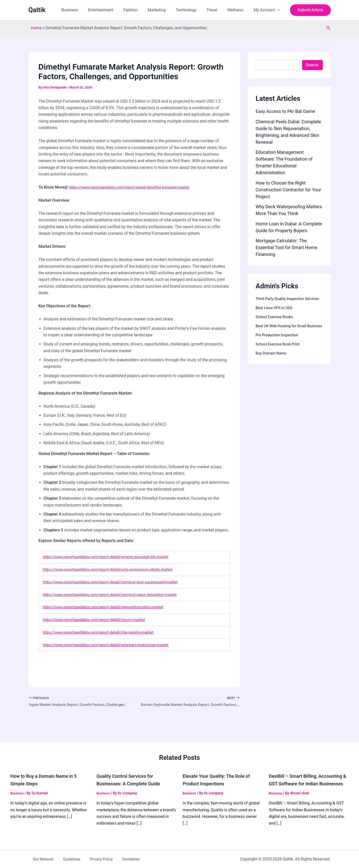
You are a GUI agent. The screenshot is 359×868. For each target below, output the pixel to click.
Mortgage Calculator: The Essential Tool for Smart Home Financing (287, 247)
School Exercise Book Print (280, 356)
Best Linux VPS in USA (276, 314)
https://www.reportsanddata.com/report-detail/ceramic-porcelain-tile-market (111, 557)
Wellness (238, 10)
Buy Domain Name (272, 365)
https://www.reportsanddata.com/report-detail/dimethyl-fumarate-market (135, 187)
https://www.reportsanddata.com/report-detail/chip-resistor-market (103, 632)
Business (85, 10)
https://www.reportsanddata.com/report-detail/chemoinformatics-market (108, 607)
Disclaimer (116, 859)
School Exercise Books (276, 323)
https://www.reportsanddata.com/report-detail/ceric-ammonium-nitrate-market (113, 569)
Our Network (40, 859)
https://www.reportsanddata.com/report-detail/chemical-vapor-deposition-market (116, 595)
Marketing (166, 10)
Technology (193, 10)
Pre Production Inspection (279, 347)
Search (312, 65)
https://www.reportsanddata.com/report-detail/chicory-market (99, 620)
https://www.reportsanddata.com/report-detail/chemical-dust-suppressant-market (116, 582)
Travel (217, 10)
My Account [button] (268, 10)
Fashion (142, 10)
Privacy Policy (90, 859)
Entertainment (114, 10)
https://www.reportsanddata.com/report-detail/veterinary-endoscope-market (111, 645)
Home (36, 28)
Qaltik (37, 10)
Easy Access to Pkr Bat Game (285, 111)
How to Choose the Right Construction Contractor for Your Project (288, 190)
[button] (278, 10)
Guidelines (64, 859)
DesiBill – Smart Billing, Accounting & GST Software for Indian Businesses (309, 776)
